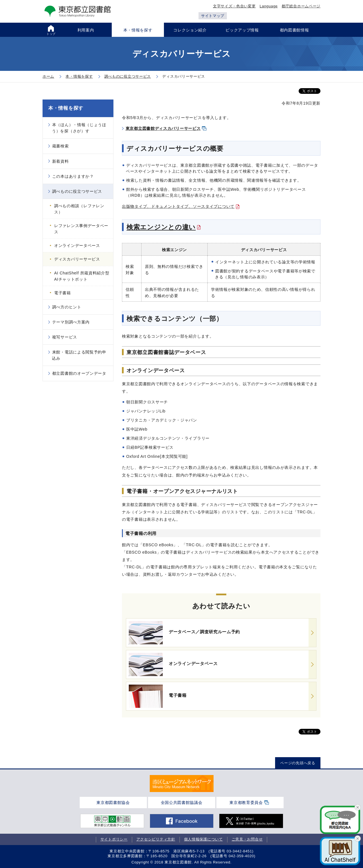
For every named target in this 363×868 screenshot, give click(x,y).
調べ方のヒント (67, 307)
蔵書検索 (61, 146)
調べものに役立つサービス (77, 191)
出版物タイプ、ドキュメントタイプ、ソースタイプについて (178, 206)
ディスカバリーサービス (77, 259)
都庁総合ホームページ (301, 6)
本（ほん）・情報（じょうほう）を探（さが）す (79, 128)
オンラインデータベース (77, 245)
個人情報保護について (203, 839)
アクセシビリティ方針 (156, 839)
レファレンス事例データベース (81, 229)
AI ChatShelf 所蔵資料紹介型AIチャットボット (82, 276)
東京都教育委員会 (246, 803)
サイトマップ (213, 16)
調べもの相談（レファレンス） (79, 209)
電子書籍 (63, 293)
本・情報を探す (66, 108)
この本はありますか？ (73, 176)
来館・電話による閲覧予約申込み (79, 355)
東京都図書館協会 (113, 803)
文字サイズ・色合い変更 (234, 6)
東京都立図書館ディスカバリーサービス (163, 128)
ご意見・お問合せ (247, 839)
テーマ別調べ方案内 (71, 322)
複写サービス (65, 337)
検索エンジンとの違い (161, 227)
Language (269, 6)
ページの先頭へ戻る (298, 763)
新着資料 (61, 161)
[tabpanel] (182, 784)
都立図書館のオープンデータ (79, 373)
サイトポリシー (114, 839)
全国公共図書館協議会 (182, 803)
